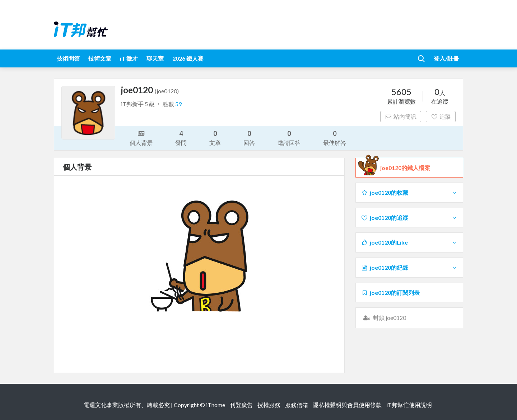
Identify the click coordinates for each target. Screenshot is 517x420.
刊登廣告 (241, 405)
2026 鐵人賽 (188, 58)
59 (178, 104)
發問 (181, 138)
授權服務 (269, 405)
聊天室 (155, 58)
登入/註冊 (446, 58)
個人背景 (141, 137)
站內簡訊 (401, 116)
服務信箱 (297, 405)
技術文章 (100, 58)
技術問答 (68, 58)
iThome (216, 405)
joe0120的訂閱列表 (390, 292)
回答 (249, 138)
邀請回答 (289, 138)
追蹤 (441, 116)
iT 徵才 (129, 58)
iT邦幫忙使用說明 (409, 405)
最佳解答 (335, 138)
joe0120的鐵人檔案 (405, 168)
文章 (215, 138)
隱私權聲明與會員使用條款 (347, 405)
